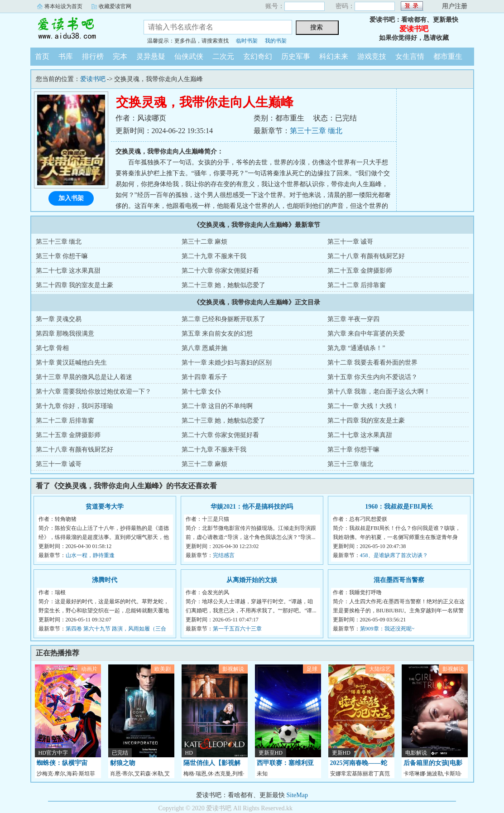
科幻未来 (334, 56)
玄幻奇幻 (258, 56)
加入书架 (71, 198)
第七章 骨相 (53, 348)
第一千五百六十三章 (237, 629)
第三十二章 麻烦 (205, 242)
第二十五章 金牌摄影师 (360, 271)
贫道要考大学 (105, 507)
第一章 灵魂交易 (59, 319)
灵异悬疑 (151, 56)
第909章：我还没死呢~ (387, 629)
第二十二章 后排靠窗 (357, 285)
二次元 (223, 56)
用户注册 (455, 6)
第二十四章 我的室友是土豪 (75, 285)
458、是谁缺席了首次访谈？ (394, 555)
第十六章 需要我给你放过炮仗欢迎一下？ (94, 392)
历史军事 (296, 56)
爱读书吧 (80, 29)
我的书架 (276, 41)
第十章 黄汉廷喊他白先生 (72, 363)
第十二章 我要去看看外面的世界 (373, 363)
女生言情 (410, 56)
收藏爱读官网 (115, 6)
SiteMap (297, 795)
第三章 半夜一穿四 (354, 319)
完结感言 (224, 555)
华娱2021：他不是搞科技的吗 (252, 507)
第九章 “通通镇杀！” (356, 348)
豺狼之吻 (123, 763)
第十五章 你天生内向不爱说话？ (373, 377)
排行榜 (93, 56)
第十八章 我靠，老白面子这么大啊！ (379, 392)
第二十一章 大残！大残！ (363, 406)
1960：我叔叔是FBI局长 (399, 507)
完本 (120, 56)
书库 (66, 56)
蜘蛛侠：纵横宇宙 (62, 763)
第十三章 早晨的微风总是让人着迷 (84, 377)
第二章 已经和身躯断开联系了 (224, 319)
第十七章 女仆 (202, 392)
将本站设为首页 (63, 6)
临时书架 (247, 41)
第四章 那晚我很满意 (65, 334)
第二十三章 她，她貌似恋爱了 (224, 285)
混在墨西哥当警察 (399, 580)
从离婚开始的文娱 (252, 580)
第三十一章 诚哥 (350, 242)
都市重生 (448, 56)
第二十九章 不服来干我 (214, 256)
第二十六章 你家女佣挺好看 (221, 271)
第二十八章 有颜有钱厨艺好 (366, 256)
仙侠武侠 (189, 56)
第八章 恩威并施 (205, 348)
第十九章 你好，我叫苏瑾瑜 (75, 406)
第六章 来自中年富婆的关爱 (366, 334)
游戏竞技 (372, 56)
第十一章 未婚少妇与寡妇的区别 (227, 363)
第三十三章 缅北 (316, 131)
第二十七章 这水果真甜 (68, 271)
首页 (42, 56)
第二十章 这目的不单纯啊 (217, 406)
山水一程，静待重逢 (90, 555)
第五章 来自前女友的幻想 (217, 334)
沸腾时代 (105, 580)
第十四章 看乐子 (205, 377)
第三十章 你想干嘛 (62, 256)
